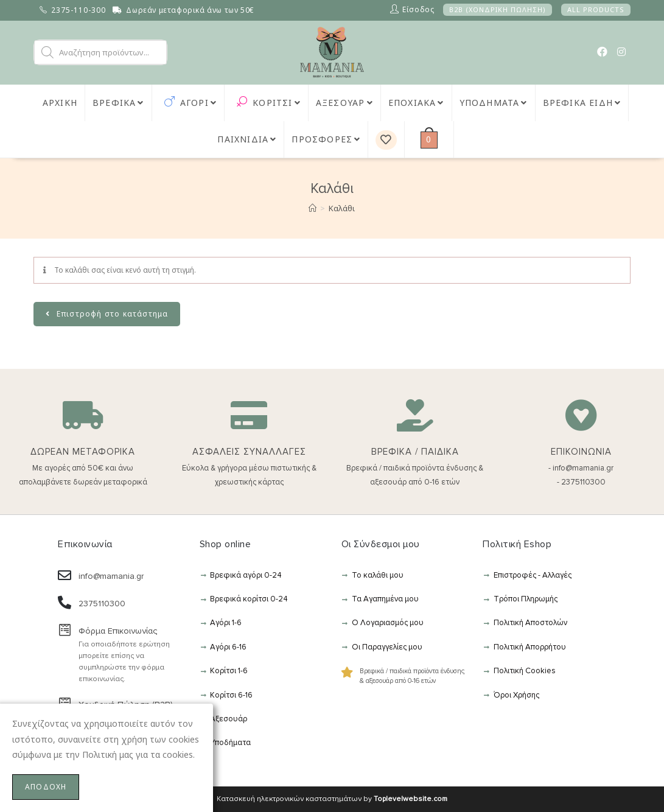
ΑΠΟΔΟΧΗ (46, 787)
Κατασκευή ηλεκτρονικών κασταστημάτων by (332, 799)
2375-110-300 (79, 10)
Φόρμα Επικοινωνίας (118, 631)
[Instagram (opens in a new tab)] (621, 51)
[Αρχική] (313, 208)
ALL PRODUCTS (596, 9)
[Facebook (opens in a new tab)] (602, 51)
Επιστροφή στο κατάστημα (111, 314)
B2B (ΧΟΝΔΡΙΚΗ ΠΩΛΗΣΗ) (498, 9)
